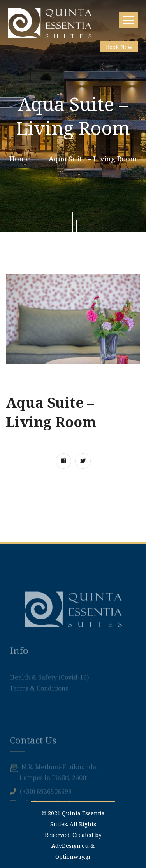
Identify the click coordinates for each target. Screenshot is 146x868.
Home (22, 160)
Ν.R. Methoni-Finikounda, (60, 794)
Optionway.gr (73, 857)
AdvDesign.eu (70, 846)
